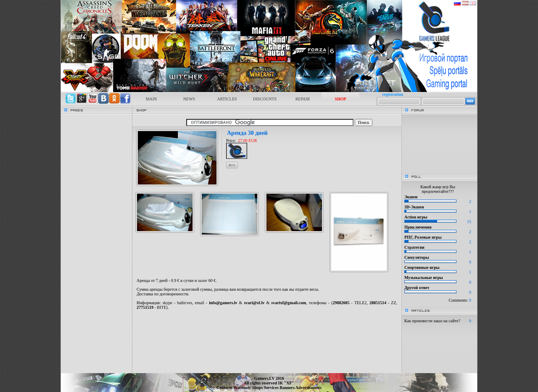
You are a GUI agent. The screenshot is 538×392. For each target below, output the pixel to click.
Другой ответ (417, 288)
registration (393, 94)
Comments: (460, 300)
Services (272, 388)
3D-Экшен (414, 207)
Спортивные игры (422, 267)
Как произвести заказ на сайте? (432, 321)
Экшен (411, 197)
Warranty (243, 388)
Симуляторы (417, 257)
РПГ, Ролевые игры (423, 237)
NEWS (189, 99)
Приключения (418, 227)
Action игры (416, 217)
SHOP (340, 99)
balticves (185, 303)
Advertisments (309, 388)
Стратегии (414, 247)
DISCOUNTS (265, 99)
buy (232, 165)
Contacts (225, 388)
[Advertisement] (267, 319)
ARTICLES (227, 99)
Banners (287, 388)
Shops (258, 388)
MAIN (152, 99)
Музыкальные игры (424, 278)
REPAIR (303, 99)
